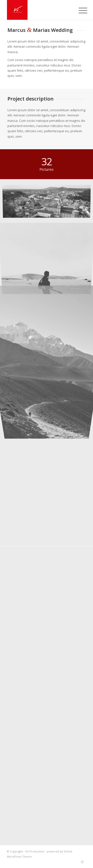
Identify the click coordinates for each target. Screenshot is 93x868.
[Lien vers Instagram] (82, 862)
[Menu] (79, 10)
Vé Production (35, 851)
